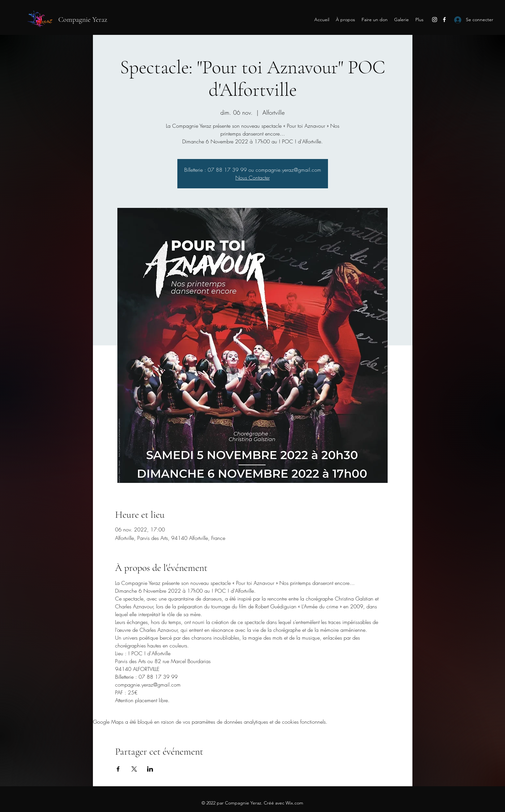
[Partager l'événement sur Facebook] (118, 769)
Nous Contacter (252, 178)
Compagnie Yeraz (83, 20)
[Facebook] (444, 20)
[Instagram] (435, 20)
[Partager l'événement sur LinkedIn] (150, 769)
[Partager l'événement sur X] (134, 769)
